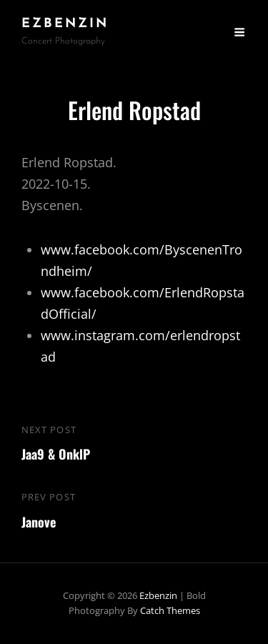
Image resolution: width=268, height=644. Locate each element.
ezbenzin (65, 24)
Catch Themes (170, 610)
